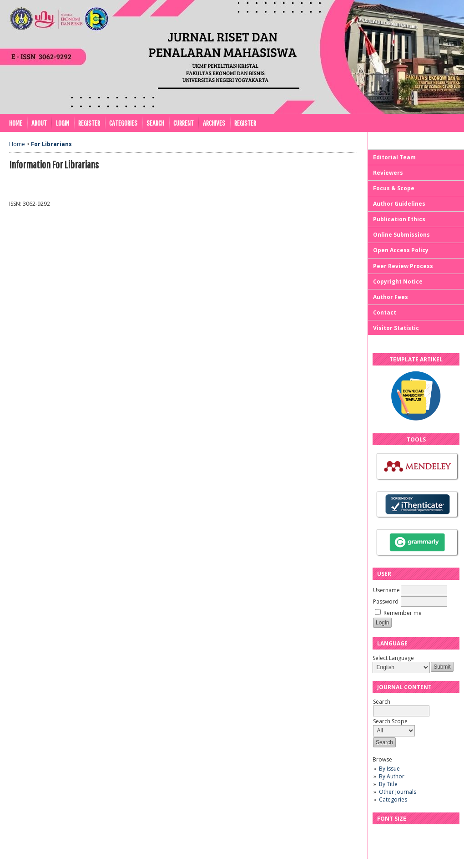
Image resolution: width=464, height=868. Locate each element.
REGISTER (245, 123)
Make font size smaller (381, 834)
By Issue (389, 769)
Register (89, 123)
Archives (214, 123)
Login (63, 123)
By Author (392, 776)
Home (16, 123)
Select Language (393, 658)
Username (386, 590)
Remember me (403, 613)
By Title (388, 784)
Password (386, 602)
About (39, 123)
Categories (393, 799)
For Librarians (51, 144)
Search (155, 123)
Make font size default (395, 834)
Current (184, 123)
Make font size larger (410, 834)
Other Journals (398, 792)
